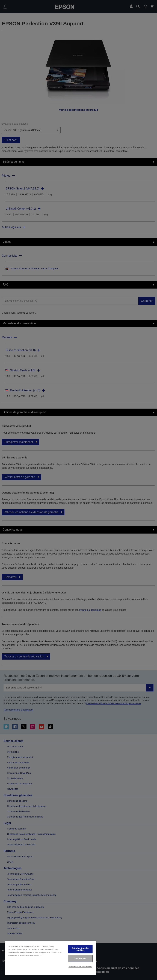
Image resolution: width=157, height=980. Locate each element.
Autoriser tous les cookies (80, 949)
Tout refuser (80, 958)
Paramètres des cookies (80, 967)
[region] (51, 958)
